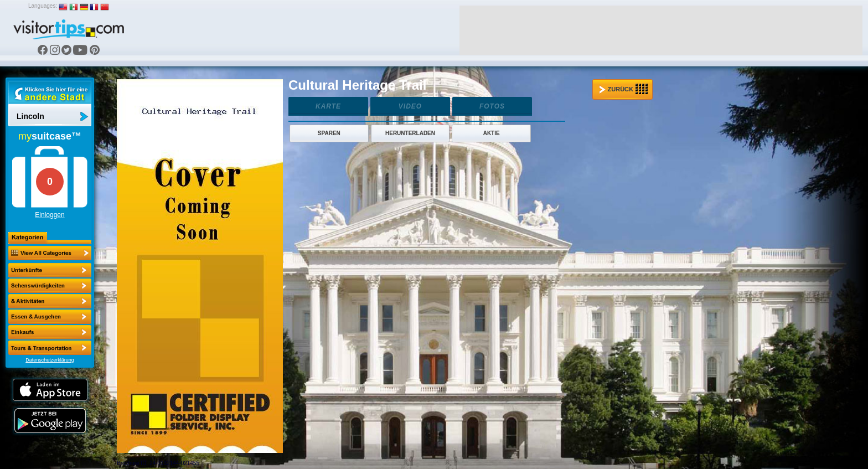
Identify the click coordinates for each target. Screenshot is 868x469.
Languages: (43, 6)
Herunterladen (410, 133)
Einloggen (50, 215)
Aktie (492, 133)
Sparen (329, 133)
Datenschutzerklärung (50, 360)
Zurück (623, 89)
